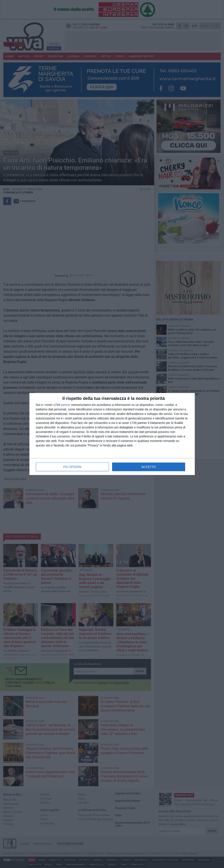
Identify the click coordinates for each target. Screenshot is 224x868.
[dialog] (112, 434)
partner (66, 405)
